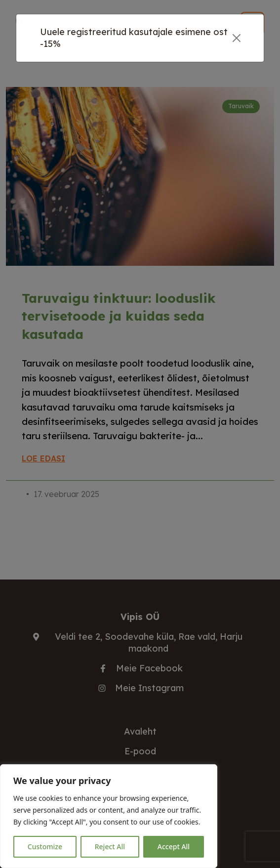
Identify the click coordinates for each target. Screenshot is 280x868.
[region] (109, 816)
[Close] (237, 38)
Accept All (174, 847)
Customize (45, 847)
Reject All (110, 847)
